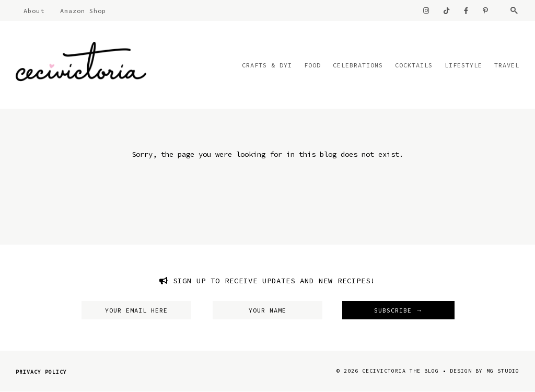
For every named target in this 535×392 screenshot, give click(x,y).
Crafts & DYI (267, 65)
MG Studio (503, 371)
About (34, 11)
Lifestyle (463, 65)
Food (312, 65)
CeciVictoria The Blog (400, 371)
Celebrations (358, 65)
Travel (507, 65)
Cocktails (414, 65)
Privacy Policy (41, 372)
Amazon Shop (83, 11)
